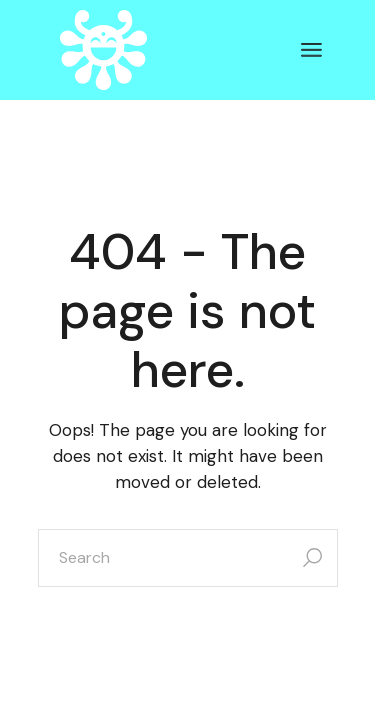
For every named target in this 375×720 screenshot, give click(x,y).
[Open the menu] (311, 50)
